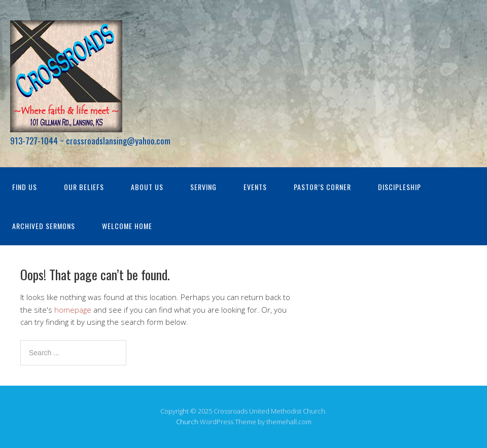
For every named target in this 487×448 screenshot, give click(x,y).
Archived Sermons (44, 226)
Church (187, 422)
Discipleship (399, 187)
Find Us (25, 187)
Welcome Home (127, 226)
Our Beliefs (84, 187)
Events (255, 187)
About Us (147, 187)
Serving (203, 187)
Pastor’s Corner (322, 187)
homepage (73, 310)
